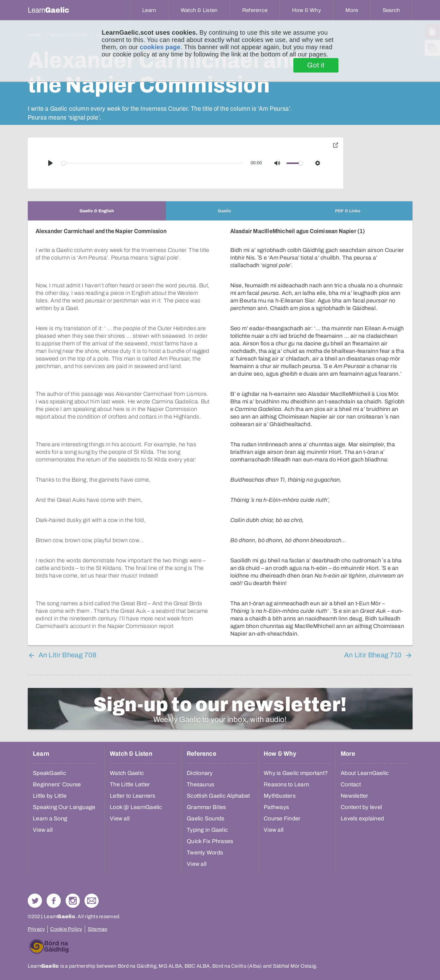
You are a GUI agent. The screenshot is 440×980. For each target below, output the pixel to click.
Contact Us (92, 901)
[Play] (50, 163)
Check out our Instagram (73, 901)
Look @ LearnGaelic (136, 807)
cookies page (160, 47)
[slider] (152, 163)
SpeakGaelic (49, 773)
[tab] (97, 211)
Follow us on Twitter (35, 901)
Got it (316, 65)
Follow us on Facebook (54, 901)
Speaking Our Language (64, 807)
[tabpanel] (220, 433)
